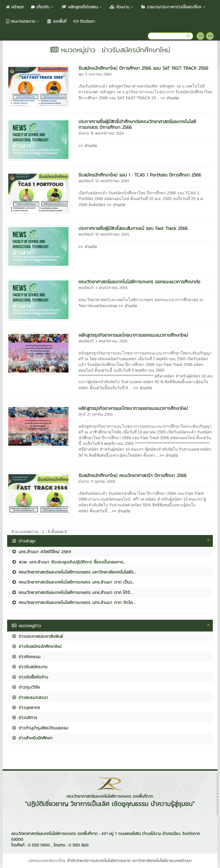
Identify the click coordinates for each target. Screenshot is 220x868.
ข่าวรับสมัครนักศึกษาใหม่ (37, 646)
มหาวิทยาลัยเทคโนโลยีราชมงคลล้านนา (162, 861)
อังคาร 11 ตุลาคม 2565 (97, 482)
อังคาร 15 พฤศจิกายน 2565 (101, 133)
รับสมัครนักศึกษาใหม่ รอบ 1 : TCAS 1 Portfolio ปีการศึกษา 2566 (140, 175)
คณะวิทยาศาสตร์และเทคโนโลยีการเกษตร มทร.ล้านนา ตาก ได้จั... (72, 592)
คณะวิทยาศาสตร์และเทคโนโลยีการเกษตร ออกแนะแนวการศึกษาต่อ (139, 282)
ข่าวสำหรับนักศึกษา (32, 738)
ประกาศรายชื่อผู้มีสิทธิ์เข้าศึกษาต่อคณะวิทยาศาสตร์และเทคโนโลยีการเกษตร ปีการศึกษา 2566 (137, 124)
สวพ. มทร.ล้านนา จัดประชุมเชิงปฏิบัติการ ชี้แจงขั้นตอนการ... (69, 562)
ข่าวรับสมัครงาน (29, 667)
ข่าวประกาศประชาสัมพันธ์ (37, 636)
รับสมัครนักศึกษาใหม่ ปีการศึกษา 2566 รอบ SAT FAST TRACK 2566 (143, 68)
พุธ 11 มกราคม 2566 (95, 74)
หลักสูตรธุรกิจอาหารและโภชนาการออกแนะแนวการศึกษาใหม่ (133, 335)
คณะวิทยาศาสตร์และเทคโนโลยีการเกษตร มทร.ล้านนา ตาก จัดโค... (73, 602)
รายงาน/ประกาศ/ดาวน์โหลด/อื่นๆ (174, 7)
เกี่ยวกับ (43, 7)
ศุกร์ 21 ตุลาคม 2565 (96, 414)
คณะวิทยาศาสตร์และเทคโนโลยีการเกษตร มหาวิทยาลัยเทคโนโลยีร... (74, 572)
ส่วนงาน (122, 7)
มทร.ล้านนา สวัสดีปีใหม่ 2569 (41, 552)
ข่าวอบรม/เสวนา (30, 697)
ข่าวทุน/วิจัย (26, 687)
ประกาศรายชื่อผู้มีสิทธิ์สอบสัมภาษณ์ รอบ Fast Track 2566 (133, 228)
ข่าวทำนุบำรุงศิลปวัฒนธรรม (40, 728)
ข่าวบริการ (24, 717)
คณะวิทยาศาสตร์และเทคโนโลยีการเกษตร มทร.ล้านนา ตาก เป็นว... (73, 582)
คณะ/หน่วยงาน (23, 21)
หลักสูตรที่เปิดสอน (82, 7)
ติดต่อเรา (84, 21)
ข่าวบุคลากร (26, 707)
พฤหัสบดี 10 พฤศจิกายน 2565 (104, 181)
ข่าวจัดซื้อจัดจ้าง (30, 677)
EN (210, 36)
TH (201, 36)
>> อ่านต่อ (170, 98)
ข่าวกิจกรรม (26, 657)
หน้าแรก (15, 7)
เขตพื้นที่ (57, 21)
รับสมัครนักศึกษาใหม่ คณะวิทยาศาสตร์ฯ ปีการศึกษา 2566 (132, 475)
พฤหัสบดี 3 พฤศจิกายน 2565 (103, 288)
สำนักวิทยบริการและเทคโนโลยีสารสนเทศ (99, 861)
